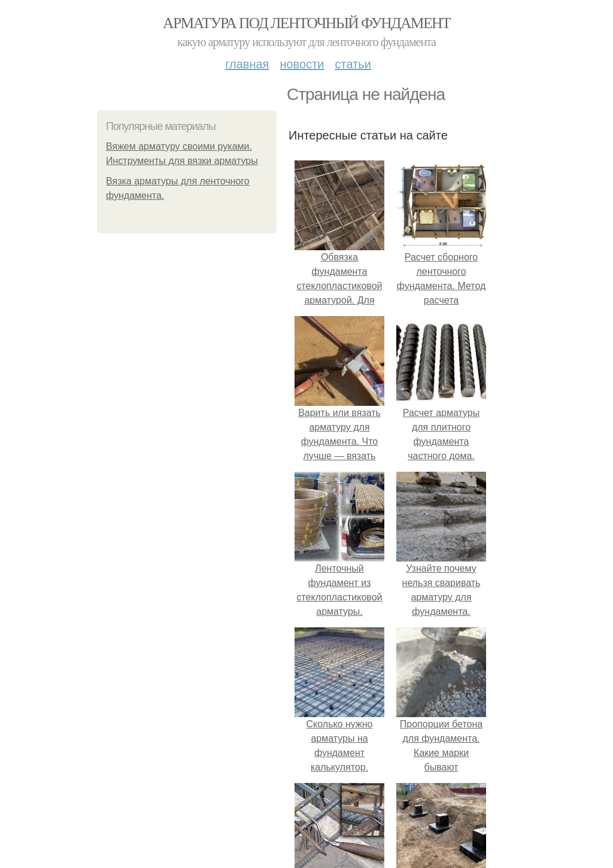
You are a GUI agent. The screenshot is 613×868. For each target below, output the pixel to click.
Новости (302, 64)
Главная (247, 64)
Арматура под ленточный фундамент (306, 23)
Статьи (353, 64)
